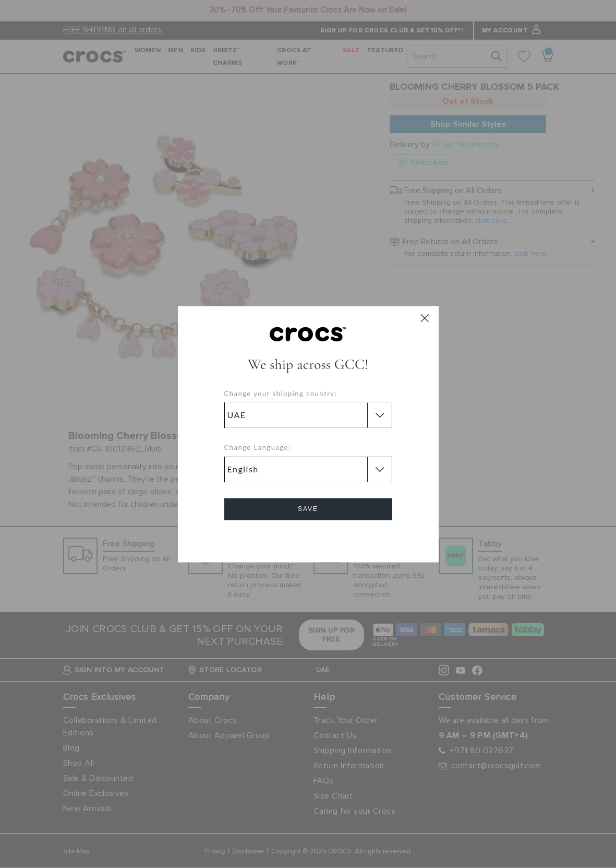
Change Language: (258, 448)
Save (308, 509)
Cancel (308, 538)
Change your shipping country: (281, 394)
